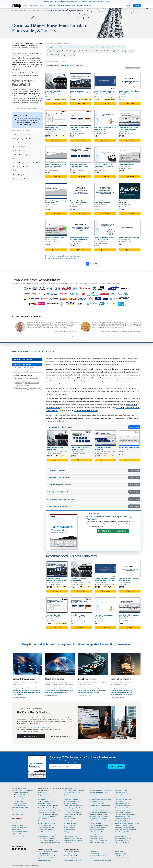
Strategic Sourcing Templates (123, 821)
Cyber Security (64, 688)
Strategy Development (19, 688)
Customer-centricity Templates (72, 793)
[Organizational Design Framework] (105, 438)
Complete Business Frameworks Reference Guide (80, 92)
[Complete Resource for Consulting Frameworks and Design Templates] (105, 191)
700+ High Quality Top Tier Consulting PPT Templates (104, 165)
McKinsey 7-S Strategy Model (129, 448)
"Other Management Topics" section (86, 411)
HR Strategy (18, 382)
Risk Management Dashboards (123, 799)
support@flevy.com (24, 836)
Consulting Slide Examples (71, 856)
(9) (72, 47)
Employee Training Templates (72, 810)
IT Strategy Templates (70, 830)
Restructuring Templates (122, 797)
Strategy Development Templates (124, 825)
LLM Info (92, 858)
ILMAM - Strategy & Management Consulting (109, 97)
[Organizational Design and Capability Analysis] (82, 438)
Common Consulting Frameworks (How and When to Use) (80, 203)
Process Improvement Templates (98, 834)
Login (129, 6)
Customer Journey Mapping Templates (48, 841)
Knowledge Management (32, 382)
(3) (119, 47)
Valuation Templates (121, 836)
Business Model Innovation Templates (48, 806)
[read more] (43, 330)
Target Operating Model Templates (124, 832)
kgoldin (49, 207)
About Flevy (87, 6)
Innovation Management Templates (73, 838)
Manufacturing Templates (96, 801)
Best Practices (19, 379)
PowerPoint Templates (19, 806)
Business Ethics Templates (45, 804)
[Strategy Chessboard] (130, 155)
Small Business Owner (121, 854)
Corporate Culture (116, 695)
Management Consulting (40, 11)
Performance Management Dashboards (100, 821)
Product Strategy (120, 851)
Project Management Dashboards (98, 841)
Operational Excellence (19, 797)
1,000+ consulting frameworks (41, 727)
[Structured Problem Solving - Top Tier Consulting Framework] (105, 228)
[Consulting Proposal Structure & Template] (81, 118)
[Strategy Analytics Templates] (130, 228)
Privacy (22, 834)
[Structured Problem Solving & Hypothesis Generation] (56, 155)
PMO (80, 692)
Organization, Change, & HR (46, 858)
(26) (68, 65)
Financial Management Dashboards (73, 814)
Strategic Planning (18, 692)
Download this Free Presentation (113, 531)
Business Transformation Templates (47, 812)
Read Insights (134, 427)
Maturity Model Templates (96, 808)
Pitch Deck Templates (95, 823)
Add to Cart (56, 103)
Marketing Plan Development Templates (100, 806)
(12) (55, 47)
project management (53, 408)
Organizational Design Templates (98, 819)
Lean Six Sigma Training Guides (98, 856)
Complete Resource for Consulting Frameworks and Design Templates (104, 203)
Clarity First (124, 207)
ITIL (66, 692)
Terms (17, 834)
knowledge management (95, 369)
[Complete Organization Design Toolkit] (56, 81)
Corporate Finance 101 (54, 97)
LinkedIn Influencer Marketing (20, 832)
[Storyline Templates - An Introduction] (130, 191)
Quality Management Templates (98, 843)
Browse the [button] (59, 6)
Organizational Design (21, 385)
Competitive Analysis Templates (46, 823)
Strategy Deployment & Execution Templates (127, 823)
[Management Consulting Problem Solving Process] (81, 155)
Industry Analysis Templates (71, 836)
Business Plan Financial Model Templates (49, 810)
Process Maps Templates (96, 836)
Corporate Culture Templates (46, 830)
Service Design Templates (122, 808)
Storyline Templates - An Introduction (128, 202)
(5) (88, 47)
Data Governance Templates (71, 797)
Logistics (97, 692)
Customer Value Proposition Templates (74, 790)
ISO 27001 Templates (69, 828)
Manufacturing (95, 688)
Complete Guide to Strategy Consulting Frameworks (129, 128)
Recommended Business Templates (24, 368)
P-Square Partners (101, 134)
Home (14, 11)
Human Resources (131, 688)
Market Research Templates (97, 804)
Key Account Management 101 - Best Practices (105, 128)
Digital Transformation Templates (72, 801)
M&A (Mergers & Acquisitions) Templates (100, 799)
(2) (53, 51)
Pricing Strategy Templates (97, 830)
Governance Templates (70, 819)
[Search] (38, 6)
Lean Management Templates (97, 797)
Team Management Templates (123, 834)
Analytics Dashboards (44, 795)
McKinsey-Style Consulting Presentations (100, 860)
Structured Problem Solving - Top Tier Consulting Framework (105, 239)
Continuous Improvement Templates (47, 825)
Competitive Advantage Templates (47, 821)
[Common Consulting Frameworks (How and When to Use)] (81, 191)
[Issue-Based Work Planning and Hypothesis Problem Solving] (81, 228)
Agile (63, 692)
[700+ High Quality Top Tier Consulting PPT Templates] (105, 155)
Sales (14, 695)
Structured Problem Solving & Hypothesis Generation (56, 165)
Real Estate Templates (121, 793)
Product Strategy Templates (97, 838)
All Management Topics (24, 11)
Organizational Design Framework (103, 448)
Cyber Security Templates (71, 795)
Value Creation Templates (122, 841)
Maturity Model (128, 695)
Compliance (132, 692)
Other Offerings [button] (76, 6)
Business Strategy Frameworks (72, 851)
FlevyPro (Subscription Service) (21, 808)
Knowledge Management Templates (99, 793)
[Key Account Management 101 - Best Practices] (105, 118)
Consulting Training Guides (71, 858)
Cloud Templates (42, 819)
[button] (71, 336)
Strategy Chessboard (126, 164)
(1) (81, 65)
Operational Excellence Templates (98, 814)
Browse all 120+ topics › (20, 698)
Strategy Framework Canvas (55, 237)
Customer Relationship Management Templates (50, 843)
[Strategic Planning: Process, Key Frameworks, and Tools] (105, 81)
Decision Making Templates (71, 799)
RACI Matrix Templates (121, 790)
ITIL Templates (68, 832)
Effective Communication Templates (73, 806)
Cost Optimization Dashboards (46, 832)
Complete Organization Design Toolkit (53, 92)
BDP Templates (42, 799)
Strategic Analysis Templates (123, 817)
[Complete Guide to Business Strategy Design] (130, 81)
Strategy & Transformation (20, 792)
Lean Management (88, 692)
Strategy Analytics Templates (129, 237)
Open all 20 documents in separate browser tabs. (64, 256)
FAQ (13, 834)
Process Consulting (53, 170)
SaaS (72, 690)
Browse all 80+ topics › (52, 695)
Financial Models (18, 801)
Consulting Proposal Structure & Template (78, 616)
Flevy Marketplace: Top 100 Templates (22, 790)
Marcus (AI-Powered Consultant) (21, 827)
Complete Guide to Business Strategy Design (129, 92)
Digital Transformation (19, 795)
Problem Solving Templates (97, 832)
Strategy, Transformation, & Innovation (48, 851)
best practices (101, 388)
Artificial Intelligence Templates (46, 797)
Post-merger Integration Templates (99, 825)
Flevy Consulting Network (19, 812)
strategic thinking (132, 405)
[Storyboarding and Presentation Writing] (56, 118)
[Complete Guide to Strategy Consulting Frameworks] (130, 118)
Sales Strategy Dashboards (122, 804)
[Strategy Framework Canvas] (56, 228)
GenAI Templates (68, 817)
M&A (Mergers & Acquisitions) (31, 690)
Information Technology (53, 692)
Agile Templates (42, 793)
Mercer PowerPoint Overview (22, 365)
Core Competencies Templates (46, 828)
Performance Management (33, 692)
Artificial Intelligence (52, 688)
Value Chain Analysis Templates (124, 838)
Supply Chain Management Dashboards (126, 830)
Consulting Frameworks (19, 803)
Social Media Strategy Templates (124, 812)
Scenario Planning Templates (123, 806)
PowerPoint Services (18, 814)
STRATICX (124, 97)
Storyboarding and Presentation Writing (53, 128)
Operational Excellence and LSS (47, 856)
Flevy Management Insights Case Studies (25, 371)
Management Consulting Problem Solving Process (79, 165)
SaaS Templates (120, 801)
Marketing (20, 695)
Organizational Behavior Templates (99, 817)
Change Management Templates (47, 817)
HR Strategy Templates (70, 823)
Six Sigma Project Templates (123, 810)
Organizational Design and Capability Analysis (80, 448)
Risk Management (84, 688)
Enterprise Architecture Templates (73, 812)
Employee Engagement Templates (73, 808)
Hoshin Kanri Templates (70, 825)
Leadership (114, 690)
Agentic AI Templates (44, 790)
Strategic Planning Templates (123, 819)
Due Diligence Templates (70, 804)
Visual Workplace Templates (123, 843)
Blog (26, 834)
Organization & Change (19, 799)
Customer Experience (63, 690)
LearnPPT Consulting (78, 97)
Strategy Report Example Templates (125, 828)
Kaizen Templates (68, 843)
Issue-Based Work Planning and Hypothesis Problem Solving (80, 239)
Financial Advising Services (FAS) (73, 860)
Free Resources (94, 851)
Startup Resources (120, 856)
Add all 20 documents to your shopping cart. (62, 258)
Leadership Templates (95, 795)
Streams (15, 810)
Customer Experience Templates (47, 838)
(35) (53, 65)
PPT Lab (123, 452)
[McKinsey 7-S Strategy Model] (129, 438)
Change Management (117, 688)
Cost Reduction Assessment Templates (48, 834)
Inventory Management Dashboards (73, 841)
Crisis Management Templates (46, 836)
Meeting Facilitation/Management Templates (101, 812)
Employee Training (31, 379)
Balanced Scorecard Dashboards (47, 801)
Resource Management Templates (124, 795)
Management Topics (18, 825)
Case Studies (67, 854)
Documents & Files (126, 242)
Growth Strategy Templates (71, 821)
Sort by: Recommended (132, 69)
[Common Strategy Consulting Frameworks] (56, 191)
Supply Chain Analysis (99, 690)
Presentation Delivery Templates (98, 828)
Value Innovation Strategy (122, 858)
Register (137, 6)
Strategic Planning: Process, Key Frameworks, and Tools (104, 92)
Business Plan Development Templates (48, 808)
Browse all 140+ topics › (85, 695)
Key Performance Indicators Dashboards (100, 790)
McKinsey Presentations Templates (99, 810)
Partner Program (17, 829)
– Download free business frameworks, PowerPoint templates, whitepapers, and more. (76, 1)
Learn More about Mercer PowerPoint (27, 108)
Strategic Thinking (35, 389)
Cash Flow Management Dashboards (48, 814)
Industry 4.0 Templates (70, 834)
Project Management (21, 389)
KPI (28, 688)
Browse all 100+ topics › (118, 698)
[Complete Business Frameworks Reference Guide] (81, 81)
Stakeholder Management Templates (125, 814)
